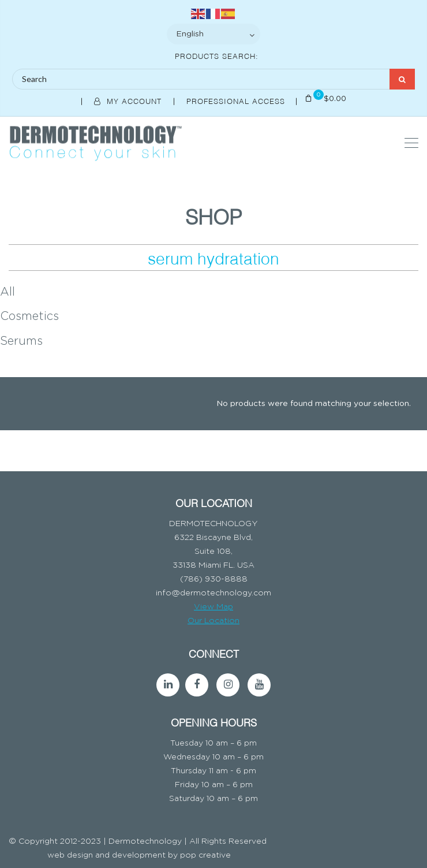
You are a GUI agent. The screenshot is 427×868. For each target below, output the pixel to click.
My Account (129, 100)
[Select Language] (213, 34)
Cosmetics (29, 316)
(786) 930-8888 (214, 579)
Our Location (213, 621)
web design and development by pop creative (139, 855)
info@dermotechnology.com (213, 593)
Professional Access (237, 100)
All (8, 292)
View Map (213, 607)
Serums (21, 341)
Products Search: (217, 55)
